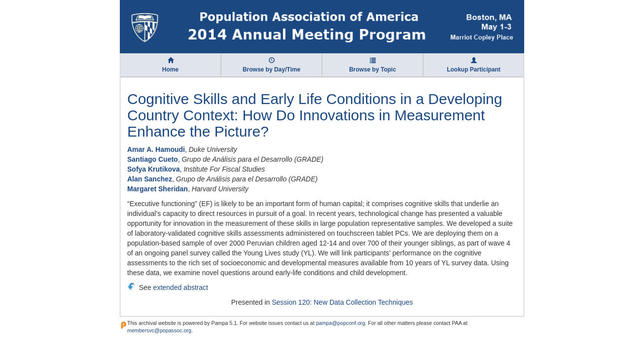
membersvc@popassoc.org (159, 330)
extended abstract (181, 287)
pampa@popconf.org (341, 323)
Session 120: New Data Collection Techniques (342, 302)
